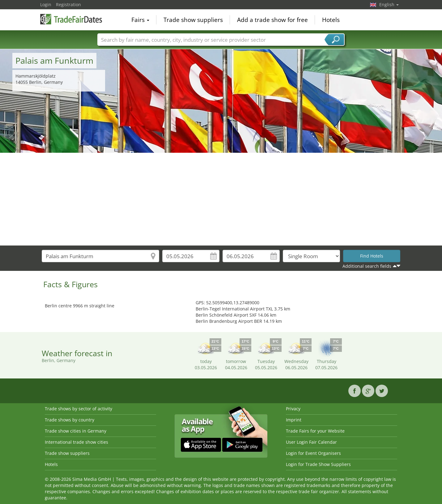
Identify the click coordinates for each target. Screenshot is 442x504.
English (389, 4)
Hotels (331, 20)
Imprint (294, 420)
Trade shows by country (70, 420)
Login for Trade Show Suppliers (318, 464)
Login (46, 4)
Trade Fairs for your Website (315, 431)
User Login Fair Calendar (311, 442)
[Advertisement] (221, 199)
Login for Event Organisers (313, 453)
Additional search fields (367, 266)
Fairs (140, 20)
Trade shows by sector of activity (79, 409)
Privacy (293, 409)
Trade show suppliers (193, 20)
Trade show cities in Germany (76, 431)
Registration (68, 4)
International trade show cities (76, 442)
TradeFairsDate (71, 19)
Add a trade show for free (272, 20)
